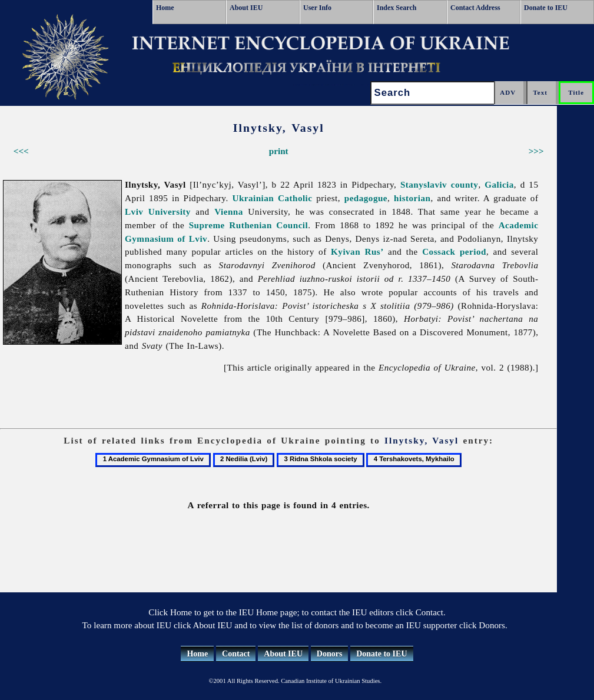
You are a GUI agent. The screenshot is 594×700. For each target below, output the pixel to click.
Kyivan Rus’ (357, 251)
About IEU (246, 8)
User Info (317, 8)
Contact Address (475, 8)
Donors (330, 654)
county (465, 184)
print (279, 151)
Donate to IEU (546, 8)
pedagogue (366, 198)
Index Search (396, 8)
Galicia (499, 184)
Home (165, 8)
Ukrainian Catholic (272, 198)
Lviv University (158, 211)
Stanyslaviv (424, 184)
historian (412, 198)
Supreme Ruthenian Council (249, 225)
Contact (236, 654)
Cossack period (454, 251)
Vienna (229, 211)
